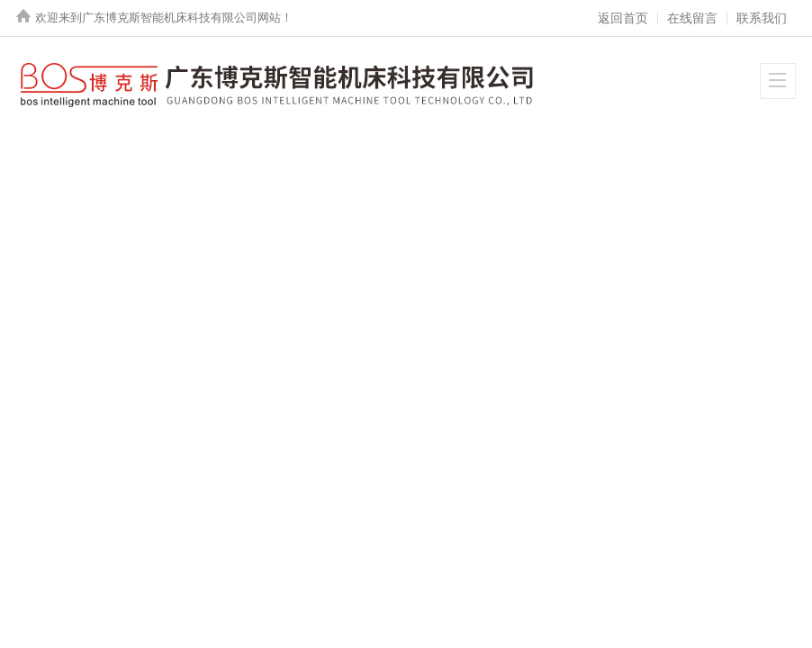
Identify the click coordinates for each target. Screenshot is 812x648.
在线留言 (692, 18)
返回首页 (623, 18)
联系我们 (762, 18)
